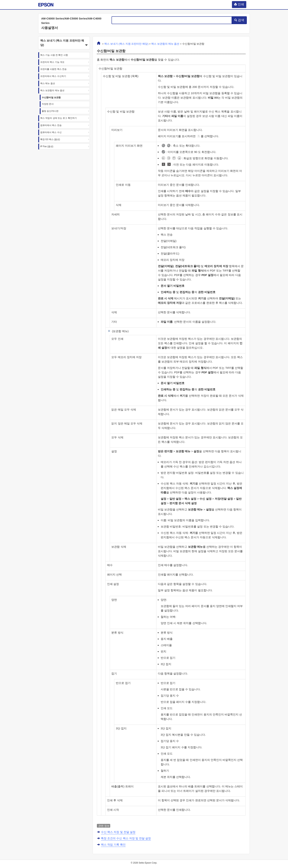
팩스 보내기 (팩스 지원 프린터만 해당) (126, 44)
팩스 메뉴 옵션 (48, 83)
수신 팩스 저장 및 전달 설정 (118, 832)
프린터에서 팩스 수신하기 (53, 76)
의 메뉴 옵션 (165, 44)
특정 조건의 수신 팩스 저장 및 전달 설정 (126, 838)
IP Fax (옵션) (47, 146)
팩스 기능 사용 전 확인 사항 (54, 55)
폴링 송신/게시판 (50, 111)
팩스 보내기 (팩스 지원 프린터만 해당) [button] (64, 43)
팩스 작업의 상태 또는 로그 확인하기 (59, 118)
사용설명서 (50, 28)
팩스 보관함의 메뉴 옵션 (52, 90)
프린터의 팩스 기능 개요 (52, 62)
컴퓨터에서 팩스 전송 (51, 125)
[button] (64, 43)
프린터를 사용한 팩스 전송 (53, 69)
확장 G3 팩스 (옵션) (50, 139)
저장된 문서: (48, 104)
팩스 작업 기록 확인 (113, 845)
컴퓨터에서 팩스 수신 (51, 132)
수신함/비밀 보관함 (51, 97)
